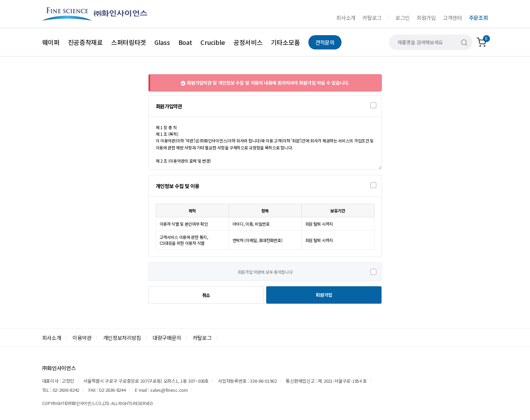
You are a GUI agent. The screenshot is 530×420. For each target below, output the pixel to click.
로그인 (403, 18)
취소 (206, 295)
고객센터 (452, 18)
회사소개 (346, 18)
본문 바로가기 (0, 0)
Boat (185, 42)
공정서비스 (248, 42)
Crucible (213, 42)
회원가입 (426, 18)
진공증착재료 (85, 42)
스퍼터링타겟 (129, 42)
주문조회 (479, 18)
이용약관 (82, 338)
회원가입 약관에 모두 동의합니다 (265, 272)
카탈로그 (372, 18)
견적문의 (325, 42)
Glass (162, 42)
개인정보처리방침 (122, 338)
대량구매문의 (167, 338)
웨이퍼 (51, 42)
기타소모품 (285, 42)
